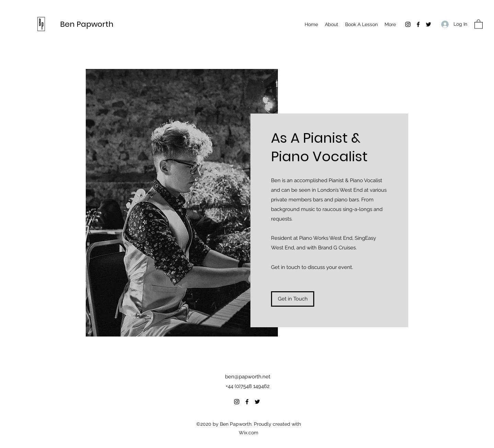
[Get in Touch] (293, 299)
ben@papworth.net (248, 377)
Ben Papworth (87, 24)
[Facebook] (418, 24)
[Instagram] (408, 24)
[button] (479, 24)
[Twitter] (428, 24)
